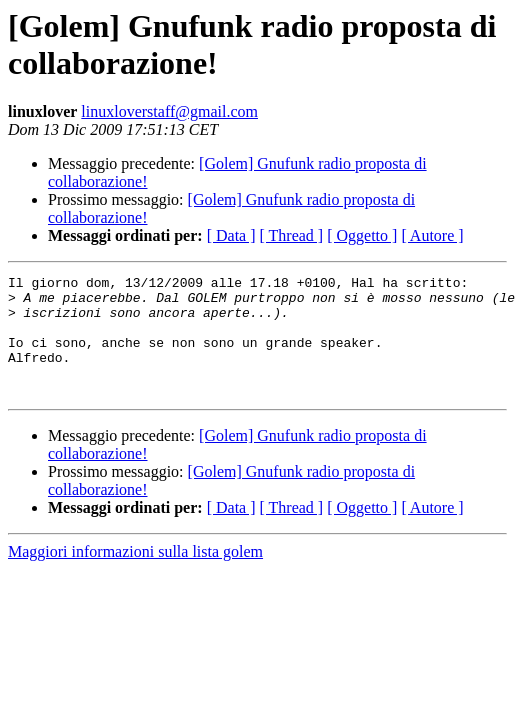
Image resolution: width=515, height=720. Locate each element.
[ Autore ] (432, 235)
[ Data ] (231, 235)
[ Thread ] (292, 235)
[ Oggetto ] (362, 235)
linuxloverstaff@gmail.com (169, 111)
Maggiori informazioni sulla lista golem (135, 575)
